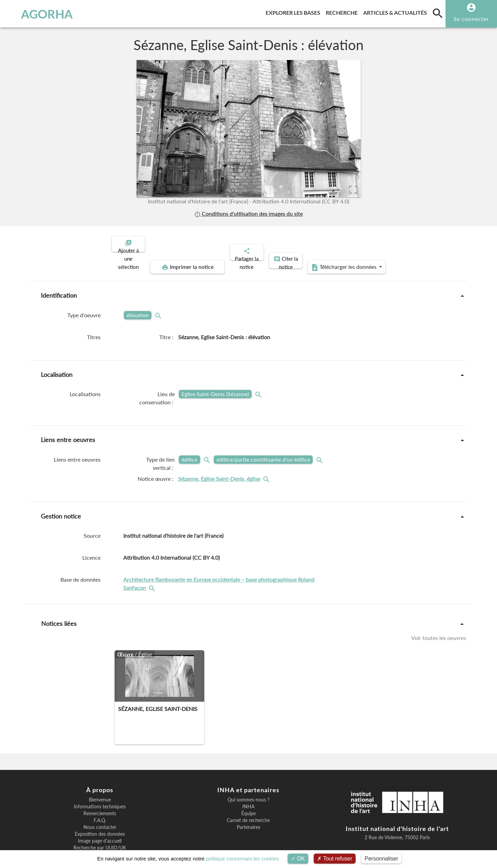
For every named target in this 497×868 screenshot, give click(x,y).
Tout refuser (335, 859)
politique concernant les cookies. (243, 859)
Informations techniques (100, 783)
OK (298, 859)
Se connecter (471, 19)
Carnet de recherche (248, 797)
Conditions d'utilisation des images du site (248, 213)
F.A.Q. (100, 797)
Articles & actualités (396, 11)
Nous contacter (100, 804)
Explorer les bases (294, 11)
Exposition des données (100, 810)
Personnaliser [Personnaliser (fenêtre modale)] (381, 859)
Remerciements (100, 790)
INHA (248, 783)
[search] (438, 13)
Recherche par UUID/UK (100, 824)
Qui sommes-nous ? (248, 776)
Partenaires (248, 804)
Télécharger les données (406, 243)
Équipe (248, 790)
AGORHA (41, 14)
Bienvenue (100, 776)
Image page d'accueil (100, 817)
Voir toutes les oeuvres (439, 614)
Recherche (343, 11)
